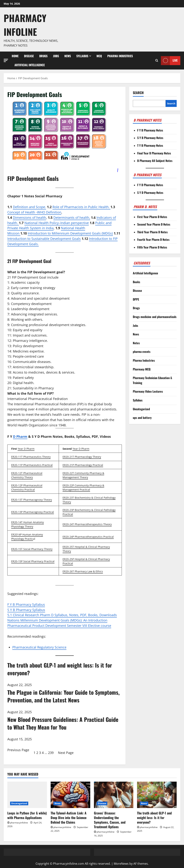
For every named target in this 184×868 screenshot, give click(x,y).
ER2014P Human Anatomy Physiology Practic (27, 537)
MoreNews (121, 864)
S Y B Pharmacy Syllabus (26, 610)
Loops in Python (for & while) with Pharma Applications (27, 815)
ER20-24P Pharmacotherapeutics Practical (88, 537)
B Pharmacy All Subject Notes (155, 161)
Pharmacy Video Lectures (148, 391)
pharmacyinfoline (19, 823)
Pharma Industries (120, 56)
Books (136, 282)
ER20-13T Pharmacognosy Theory (32, 500)
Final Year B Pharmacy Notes (154, 153)
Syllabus (82, 56)
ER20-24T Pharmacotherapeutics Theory (87, 524)
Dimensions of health (29, 218)
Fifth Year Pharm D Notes (152, 247)
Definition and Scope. (29, 207)
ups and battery (142, 418)
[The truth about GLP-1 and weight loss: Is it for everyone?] (157, 795)
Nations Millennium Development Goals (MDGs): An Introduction (57, 620)
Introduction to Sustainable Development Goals (44, 239)
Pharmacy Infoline (25, 25)
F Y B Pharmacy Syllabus (26, 604)
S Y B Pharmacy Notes (150, 138)
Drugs (43, 56)
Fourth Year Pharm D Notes (153, 240)
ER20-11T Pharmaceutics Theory (31, 457)
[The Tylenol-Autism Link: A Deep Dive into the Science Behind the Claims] (70, 795)
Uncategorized (141, 409)
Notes (136, 343)
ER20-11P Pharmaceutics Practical (32, 465)
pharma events (142, 352)
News (68, 56)
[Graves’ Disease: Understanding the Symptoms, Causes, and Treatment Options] (114, 795)
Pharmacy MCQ (142, 369)
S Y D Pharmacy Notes (150, 193)
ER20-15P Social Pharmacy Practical (33, 561)
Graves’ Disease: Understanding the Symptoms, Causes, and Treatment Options (110, 820)
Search (138, 93)
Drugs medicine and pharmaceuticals (155, 317)
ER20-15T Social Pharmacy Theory (32, 549)
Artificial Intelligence (30, 65)
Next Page (66, 753)
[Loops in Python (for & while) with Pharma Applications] (27, 795)
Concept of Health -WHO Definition (34, 212)
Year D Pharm (26, 449)
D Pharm (20, 436)
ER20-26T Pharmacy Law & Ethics (83, 571)
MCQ (99, 56)
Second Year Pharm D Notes (154, 224)
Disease (29, 56)
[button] (6, 60)
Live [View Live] (169, 61)
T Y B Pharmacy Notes (150, 145)
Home (15, 56)
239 (51, 753)
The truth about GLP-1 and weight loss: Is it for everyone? (154, 818)
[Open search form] (157, 61)
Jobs (56, 56)
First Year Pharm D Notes (152, 217)
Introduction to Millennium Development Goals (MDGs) (70, 233)
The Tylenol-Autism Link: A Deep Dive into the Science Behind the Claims (69, 818)
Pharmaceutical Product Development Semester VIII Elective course (59, 626)
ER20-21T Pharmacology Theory (82, 457)
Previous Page (18, 750)
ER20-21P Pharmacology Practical (83, 465)
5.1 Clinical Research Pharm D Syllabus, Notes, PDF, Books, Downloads (62, 615)
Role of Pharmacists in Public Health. (81, 207)
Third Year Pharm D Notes (152, 232)
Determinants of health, (72, 218)
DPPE (136, 299)
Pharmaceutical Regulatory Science (39, 647)
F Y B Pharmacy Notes (150, 130)
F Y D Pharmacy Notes (150, 185)
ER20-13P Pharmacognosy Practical (33, 512)
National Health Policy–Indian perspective (57, 223)
